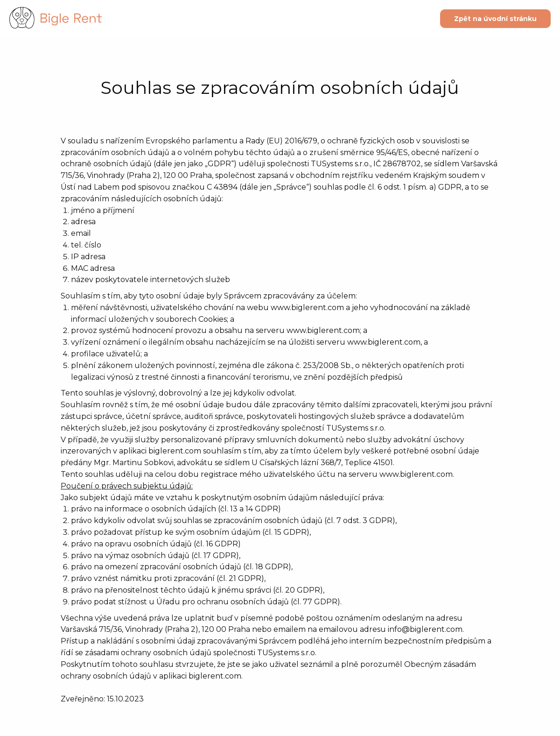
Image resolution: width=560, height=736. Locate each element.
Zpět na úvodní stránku (495, 19)
